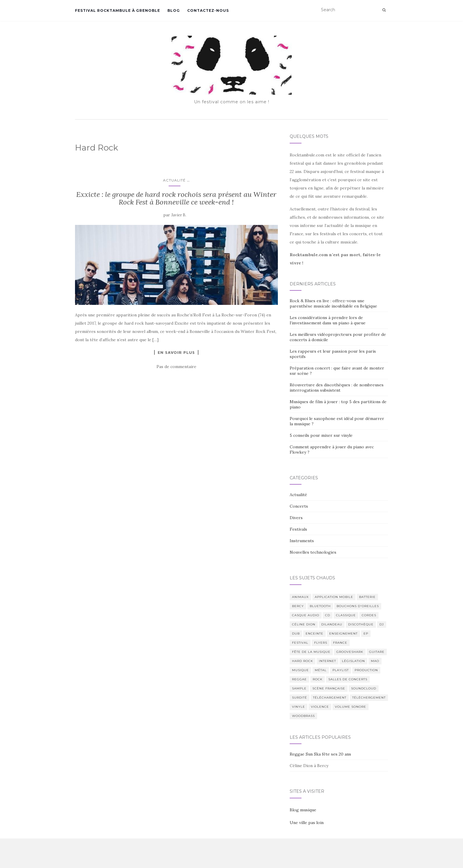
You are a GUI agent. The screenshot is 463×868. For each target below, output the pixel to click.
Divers (296, 518)
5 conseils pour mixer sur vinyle (321, 435)
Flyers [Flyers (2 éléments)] (321, 643)
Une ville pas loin (307, 823)
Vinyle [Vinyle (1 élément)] (299, 707)
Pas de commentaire (176, 367)
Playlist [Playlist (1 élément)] (341, 670)
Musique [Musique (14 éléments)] (300, 670)
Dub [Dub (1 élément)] (296, 634)
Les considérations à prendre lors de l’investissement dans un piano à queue (328, 320)
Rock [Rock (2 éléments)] (318, 679)
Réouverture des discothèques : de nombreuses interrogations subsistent (337, 388)
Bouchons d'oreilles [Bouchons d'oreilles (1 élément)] (358, 606)
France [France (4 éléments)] (340, 643)
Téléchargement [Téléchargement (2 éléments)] (330, 698)
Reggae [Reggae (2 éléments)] (299, 679)
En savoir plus (176, 352)
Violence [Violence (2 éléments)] (320, 707)
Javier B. (179, 215)
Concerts (299, 506)
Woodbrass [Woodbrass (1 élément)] (303, 716)
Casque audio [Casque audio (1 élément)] (306, 615)
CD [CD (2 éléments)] (328, 615)
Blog (174, 10)
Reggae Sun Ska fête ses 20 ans (320, 754)
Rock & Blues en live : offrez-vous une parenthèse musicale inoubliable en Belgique (333, 303)
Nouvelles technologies (313, 552)
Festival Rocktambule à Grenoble (118, 10)
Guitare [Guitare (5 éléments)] (377, 652)
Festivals (298, 529)
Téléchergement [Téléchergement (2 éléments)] (369, 698)
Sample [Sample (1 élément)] (299, 688)
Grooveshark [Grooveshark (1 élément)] (350, 652)
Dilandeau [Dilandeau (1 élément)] (332, 624)
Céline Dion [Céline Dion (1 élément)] (304, 624)
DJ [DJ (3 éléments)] (382, 624)
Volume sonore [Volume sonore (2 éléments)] (350, 707)
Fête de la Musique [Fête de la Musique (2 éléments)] (311, 652)
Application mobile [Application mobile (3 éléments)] (334, 597)
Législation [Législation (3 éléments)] (353, 661)
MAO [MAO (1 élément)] (375, 661)
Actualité (174, 180)
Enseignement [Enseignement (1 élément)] (343, 634)
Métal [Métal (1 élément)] (321, 670)
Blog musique (303, 810)
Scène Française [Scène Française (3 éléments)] (329, 688)
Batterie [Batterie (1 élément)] (367, 597)
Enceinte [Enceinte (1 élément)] (314, 634)
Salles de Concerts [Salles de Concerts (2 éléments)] (348, 679)
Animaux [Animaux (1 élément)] (300, 597)
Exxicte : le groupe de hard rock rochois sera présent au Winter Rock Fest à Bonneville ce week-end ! (176, 198)
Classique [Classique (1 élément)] (346, 615)
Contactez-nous (208, 10)
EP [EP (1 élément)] (366, 634)
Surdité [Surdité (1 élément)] (300, 698)
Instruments (302, 541)
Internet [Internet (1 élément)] (327, 661)
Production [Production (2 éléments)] (366, 670)
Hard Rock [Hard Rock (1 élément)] (303, 661)
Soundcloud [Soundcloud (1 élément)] (364, 688)
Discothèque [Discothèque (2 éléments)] (361, 624)
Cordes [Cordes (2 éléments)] (369, 615)
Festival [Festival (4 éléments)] (300, 643)
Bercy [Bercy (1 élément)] (298, 606)
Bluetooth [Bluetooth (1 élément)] (320, 606)
